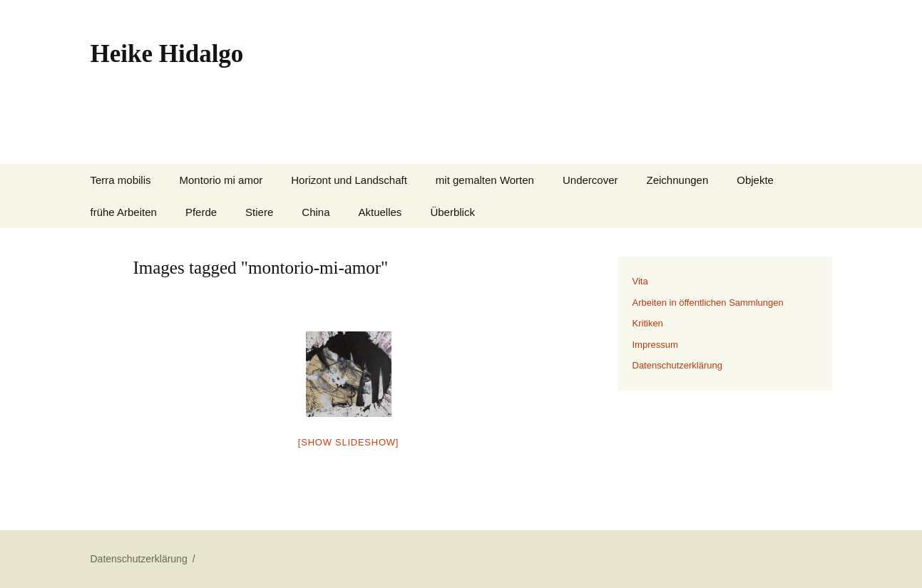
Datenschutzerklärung (677, 365)
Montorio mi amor (221, 180)
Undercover (590, 180)
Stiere (259, 212)
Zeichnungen (678, 180)
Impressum (655, 345)
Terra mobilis (121, 180)
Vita (640, 281)
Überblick (452, 212)
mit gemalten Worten (485, 180)
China (316, 212)
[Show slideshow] (348, 442)
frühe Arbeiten (124, 212)
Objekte (755, 180)
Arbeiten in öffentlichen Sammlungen (708, 303)
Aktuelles (380, 212)
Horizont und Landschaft (349, 180)
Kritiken (648, 323)
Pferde (201, 212)
